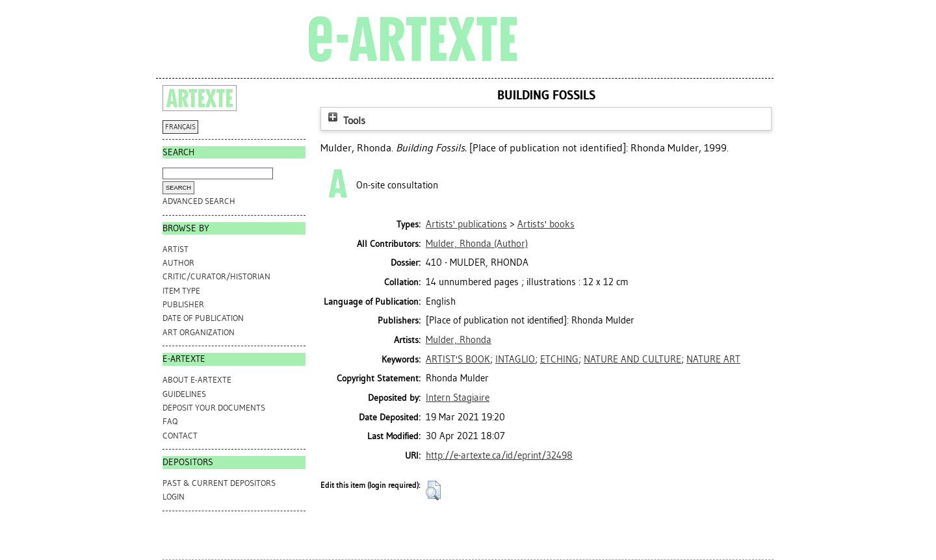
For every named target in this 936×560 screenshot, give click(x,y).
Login (174, 497)
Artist (175, 249)
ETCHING (559, 359)
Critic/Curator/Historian (216, 276)
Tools (345, 121)
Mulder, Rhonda (459, 340)
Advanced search (199, 201)
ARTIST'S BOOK (458, 359)
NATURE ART (713, 359)
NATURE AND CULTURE (632, 359)
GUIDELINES (184, 394)
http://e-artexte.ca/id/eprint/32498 (499, 455)
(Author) (477, 244)
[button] (433, 490)
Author (178, 263)
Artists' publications (466, 224)
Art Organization (199, 332)
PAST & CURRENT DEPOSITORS (219, 483)
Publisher (183, 304)
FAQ (170, 421)
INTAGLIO (515, 359)
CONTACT (180, 436)
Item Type (181, 291)
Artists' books (546, 224)
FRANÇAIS (180, 127)
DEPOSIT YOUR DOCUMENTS (214, 408)
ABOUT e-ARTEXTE (197, 380)
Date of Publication (203, 318)
